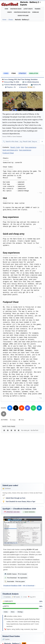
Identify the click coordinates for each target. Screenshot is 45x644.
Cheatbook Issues (16, 9)
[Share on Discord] (27, 408)
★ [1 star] (4, 430)
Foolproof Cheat (8, 153)
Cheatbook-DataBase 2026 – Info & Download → (20, 586)
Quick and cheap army (10, 150)
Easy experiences (25, 150)
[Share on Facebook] (10, 408)
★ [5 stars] (19, 430)
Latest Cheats (28, 9)
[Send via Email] (4, 414)
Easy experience (31, 147)
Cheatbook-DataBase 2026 (22, 12)
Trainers (38, 9)
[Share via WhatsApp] (33, 408)
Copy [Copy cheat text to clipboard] (13, 420)
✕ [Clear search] (42, 142)
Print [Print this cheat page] (21, 420)
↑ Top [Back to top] (40, 193)
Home (6, 9)
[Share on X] (16, 408)
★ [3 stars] (11, 430)
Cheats (10, 12)
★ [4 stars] (15, 430)
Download (36, 12)
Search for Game (23, 16)
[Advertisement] (22, 46)
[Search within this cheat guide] (22, 142)
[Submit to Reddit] (22, 408)
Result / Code (15, 147)
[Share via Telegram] (39, 408)
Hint (22, 147)
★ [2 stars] (8, 430)
